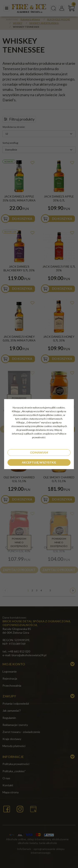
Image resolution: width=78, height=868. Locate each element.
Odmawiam (39, 452)
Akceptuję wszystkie (39, 462)
